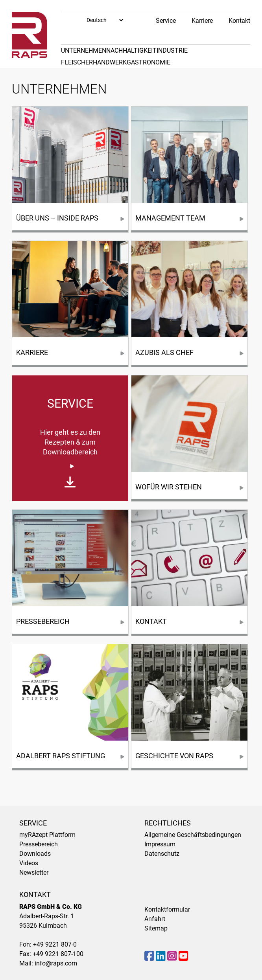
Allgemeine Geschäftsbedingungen (193, 835)
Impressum (160, 844)
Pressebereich (39, 844)
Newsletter (34, 872)
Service (166, 21)
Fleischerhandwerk (94, 62)
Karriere (202, 21)
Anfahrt (155, 919)
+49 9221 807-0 (55, 944)
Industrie (172, 51)
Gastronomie (149, 62)
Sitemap (156, 928)
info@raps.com (56, 963)
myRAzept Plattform (47, 835)
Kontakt (239, 21)
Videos (29, 863)
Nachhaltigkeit (131, 51)
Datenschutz (162, 854)
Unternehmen (84, 51)
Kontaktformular (167, 909)
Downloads (35, 854)
